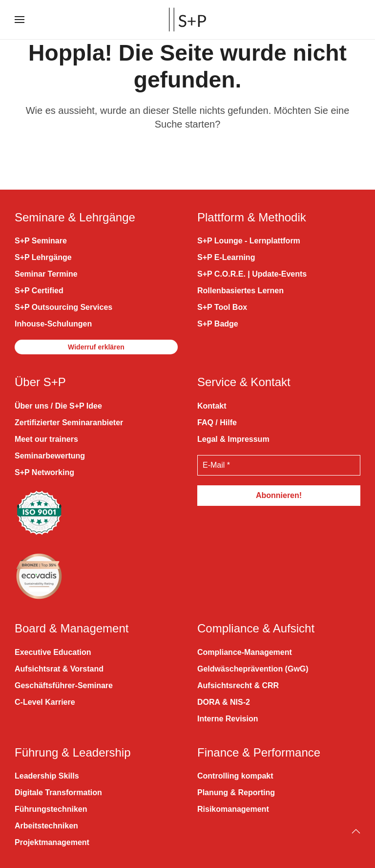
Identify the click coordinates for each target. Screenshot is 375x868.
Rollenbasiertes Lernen (240, 291)
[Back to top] (356, 831)
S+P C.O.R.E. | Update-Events (252, 274)
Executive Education (53, 652)
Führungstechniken (51, 809)
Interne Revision (228, 719)
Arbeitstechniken (46, 826)
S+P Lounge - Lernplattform (249, 241)
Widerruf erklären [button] (96, 347)
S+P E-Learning (226, 257)
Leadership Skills (47, 776)
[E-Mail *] (279, 465)
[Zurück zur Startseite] (187, 20)
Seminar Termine (46, 274)
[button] (20, 20)
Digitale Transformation (58, 792)
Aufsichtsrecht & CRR (238, 685)
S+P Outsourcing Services (63, 307)
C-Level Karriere (45, 702)
